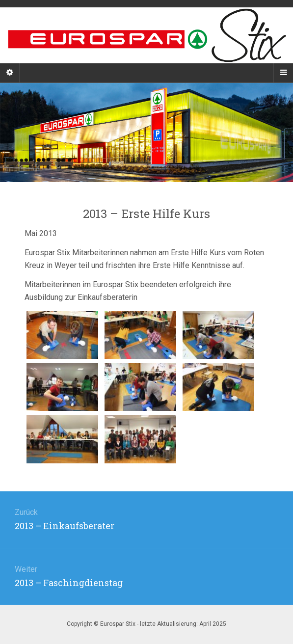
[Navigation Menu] (283, 73)
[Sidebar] (10, 73)
